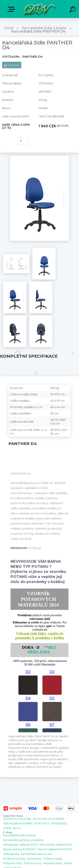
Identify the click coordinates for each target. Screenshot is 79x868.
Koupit (8, 141)
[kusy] (23, 141)
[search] (73, 10)
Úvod (9, 28)
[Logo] (39, 9)
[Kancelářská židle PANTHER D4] (39, 157)
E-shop (12, 9)
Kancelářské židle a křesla (44, 28)
